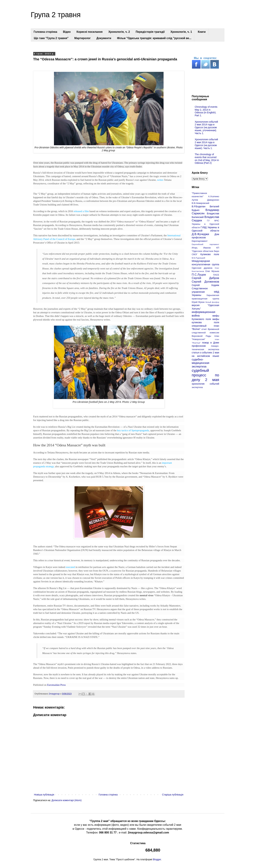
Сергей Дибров (206, 278)
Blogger (157, 859)
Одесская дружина (202, 268)
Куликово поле (210, 254)
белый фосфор (212, 302)
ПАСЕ (216, 275)
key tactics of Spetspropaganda (133, 430)
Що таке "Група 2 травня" (51, 38)
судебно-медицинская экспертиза (201, 363)
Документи (104, 38)
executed (70, 567)
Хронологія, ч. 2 (119, 32)
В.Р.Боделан (199, 206)
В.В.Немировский (201, 203)
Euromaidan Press (56, 685)
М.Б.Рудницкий (198, 258)
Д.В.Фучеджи (200, 234)
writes (160, 180)
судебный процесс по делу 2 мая (206, 375)
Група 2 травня (56, 15)
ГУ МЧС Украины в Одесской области (206, 224)
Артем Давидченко (206, 200)
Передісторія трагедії (150, 32)
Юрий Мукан (198, 302)
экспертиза (197, 387)
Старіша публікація (173, 795)
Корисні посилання (90, 32)
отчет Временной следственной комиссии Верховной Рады (206, 333)
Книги (202, 32)
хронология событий (206, 384)
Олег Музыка (212, 271)
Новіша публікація (44, 795)
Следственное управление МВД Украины (206, 292)
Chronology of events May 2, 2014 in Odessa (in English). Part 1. (206, 111)
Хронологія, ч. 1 (181, 32)
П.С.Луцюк (199, 275)
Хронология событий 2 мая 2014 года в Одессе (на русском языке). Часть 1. (206, 144)
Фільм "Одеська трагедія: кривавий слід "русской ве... (154, 38)
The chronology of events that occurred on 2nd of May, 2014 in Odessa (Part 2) (207, 159)
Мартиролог (82, 38)
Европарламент (200, 241)
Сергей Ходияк (206, 285)
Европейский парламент (206, 244)
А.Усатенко (214, 197)
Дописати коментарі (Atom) (67, 800)
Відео (67, 32)
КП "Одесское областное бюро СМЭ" (206, 251)
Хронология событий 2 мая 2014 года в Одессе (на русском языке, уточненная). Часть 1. (206, 127)
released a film (81, 211)
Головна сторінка (45, 32)
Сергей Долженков (206, 282)
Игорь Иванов (201, 248)
